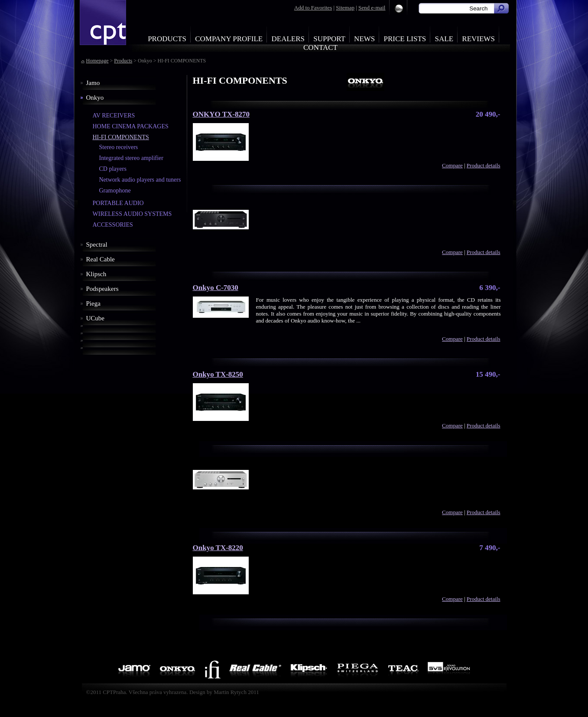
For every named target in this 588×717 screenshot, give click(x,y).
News (364, 39)
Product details (484, 165)
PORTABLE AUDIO (118, 203)
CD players (113, 169)
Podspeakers (102, 289)
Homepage (97, 61)
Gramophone (115, 191)
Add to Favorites (313, 8)
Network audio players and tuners (140, 180)
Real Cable (101, 259)
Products (167, 39)
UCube (96, 318)
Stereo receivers (119, 147)
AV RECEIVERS (114, 116)
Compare (452, 165)
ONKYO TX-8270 (221, 114)
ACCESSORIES (113, 225)
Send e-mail (372, 8)
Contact (320, 47)
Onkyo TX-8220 (218, 548)
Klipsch (96, 274)
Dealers (288, 39)
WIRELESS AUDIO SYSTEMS (132, 214)
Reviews (478, 39)
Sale (444, 39)
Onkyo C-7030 (216, 288)
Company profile (229, 39)
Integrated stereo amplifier (131, 158)
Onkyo (95, 98)
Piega (93, 303)
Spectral (97, 244)
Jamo (93, 83)
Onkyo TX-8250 (218, 374)
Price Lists (405, 39)
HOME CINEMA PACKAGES (131, 126)
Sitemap (345, 8)
